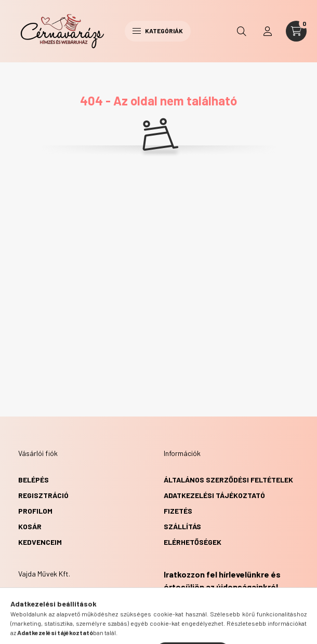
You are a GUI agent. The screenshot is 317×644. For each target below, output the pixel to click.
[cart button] (296, 31)
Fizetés (178, 511)
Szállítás (182, 526)
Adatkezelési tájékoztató (214, 495)
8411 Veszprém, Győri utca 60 (84, 600)
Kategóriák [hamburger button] (158, 31)
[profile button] (268, 31)
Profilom (35, 511)
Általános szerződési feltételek (228, 480)
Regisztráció (43, 495)
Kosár (30, 526)
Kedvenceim (40, 542)
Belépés (34, 480)
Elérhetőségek (193, 542)
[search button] (242, 31)
